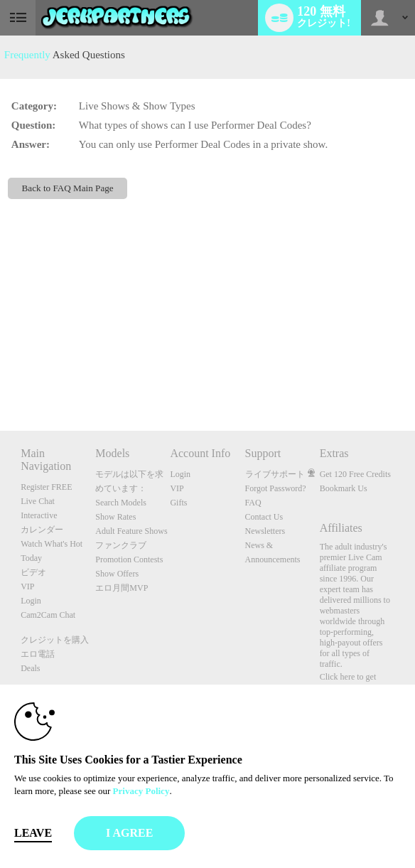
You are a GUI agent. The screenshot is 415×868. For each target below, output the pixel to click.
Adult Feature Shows (131, 531)
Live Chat (38, 501)
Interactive (39, 515)
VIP (27, 586)
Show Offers (117, 574)
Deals (30, 668)
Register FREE (46, 487)
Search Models (121, 503)
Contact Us (264, 517)
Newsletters (265, 531)
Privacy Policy (141, 791)
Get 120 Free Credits (355, 474)
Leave (33, 833)
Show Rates (115, 517)
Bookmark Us (344, 488)
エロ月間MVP (122, 588)
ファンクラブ (121, 545)
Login (31, 601)
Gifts (178, 503)
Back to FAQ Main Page (68, 188)
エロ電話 (38, 654)
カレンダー (42, 530)
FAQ (253, 503)
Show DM (0, 378)
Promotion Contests (129, 559)
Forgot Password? (276, 488)
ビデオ (33, 572)
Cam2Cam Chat (48, 615)
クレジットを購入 (55, 640)
